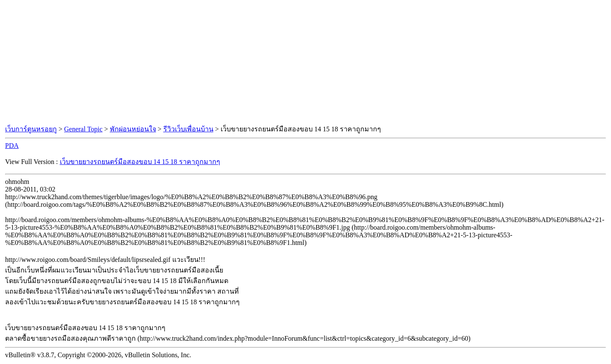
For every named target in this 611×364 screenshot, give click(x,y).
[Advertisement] (305, 63)
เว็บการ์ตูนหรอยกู (31, 129)
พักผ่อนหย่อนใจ (133, 129)
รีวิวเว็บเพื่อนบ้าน (188, 129)
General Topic (83, 129)
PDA (12, 146)
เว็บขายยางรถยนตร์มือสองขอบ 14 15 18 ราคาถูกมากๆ (140, 162)
